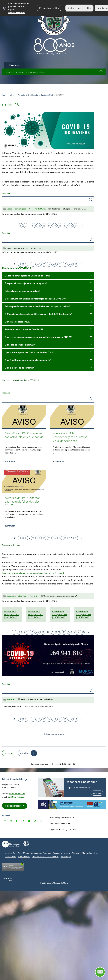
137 (82, 632)
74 (69, 632)
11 (33, 719)
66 (60, 226)
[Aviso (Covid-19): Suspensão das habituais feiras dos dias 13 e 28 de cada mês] (24, 500)
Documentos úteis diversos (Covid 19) (22, 596)
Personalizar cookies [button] (49, 8)
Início (4, 95)
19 (76, 719)
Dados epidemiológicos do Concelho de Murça (26, 209)
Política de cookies (17, 12)
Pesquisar (6, 193)
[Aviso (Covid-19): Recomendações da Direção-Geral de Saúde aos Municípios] (72, 435)
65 (55, 226)
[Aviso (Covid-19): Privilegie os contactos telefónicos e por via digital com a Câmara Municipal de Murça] (24, 435)
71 (53, 632)
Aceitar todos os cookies (79, 8)
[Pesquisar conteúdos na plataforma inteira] (103, 72)
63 (44, 226)
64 (49, 226)
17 (60, 538)
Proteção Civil (47, 95)
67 (65, 226)
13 (39, 538)
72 (59, 632)
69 (76, 226)
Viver (12, 95)
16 (55, 538)
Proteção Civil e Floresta (28, 95)
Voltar (10, 753)
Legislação (11, 699)
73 (64, 632)
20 (76, 538)
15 (49, 538)
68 (70, 226)
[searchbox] (54, 72)
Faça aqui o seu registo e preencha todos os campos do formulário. (34, 573)
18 (65, 538)
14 (44, 538)
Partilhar (24, 753)
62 (39, 226)
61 (33, 226)
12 (33, 538)
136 (77, 632)
